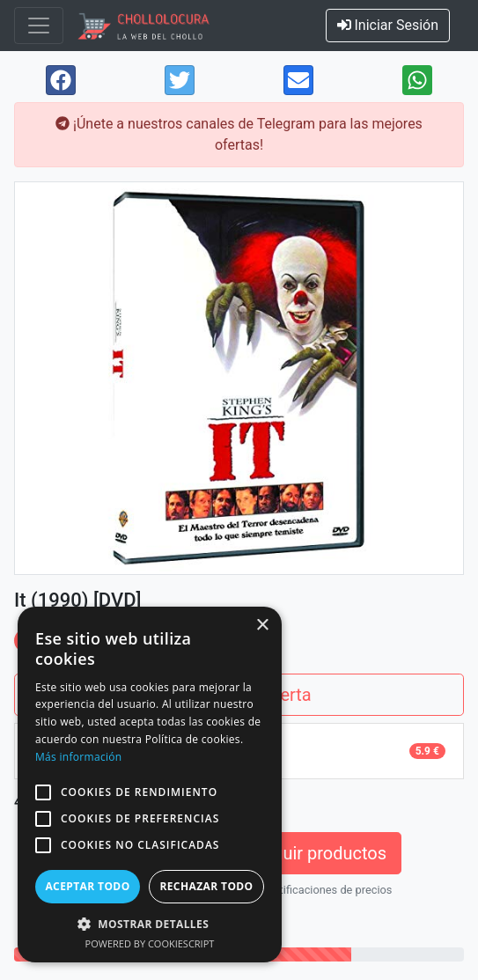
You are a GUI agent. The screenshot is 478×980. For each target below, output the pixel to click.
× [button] (262, 626)
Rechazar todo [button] (206, 886)
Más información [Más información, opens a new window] (78, 757)
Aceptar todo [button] (87, 886)
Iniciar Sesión (388, 25)
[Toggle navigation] (39, 26)
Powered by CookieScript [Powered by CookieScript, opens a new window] (150, 943)
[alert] (150, 785)
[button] (43, 792)
